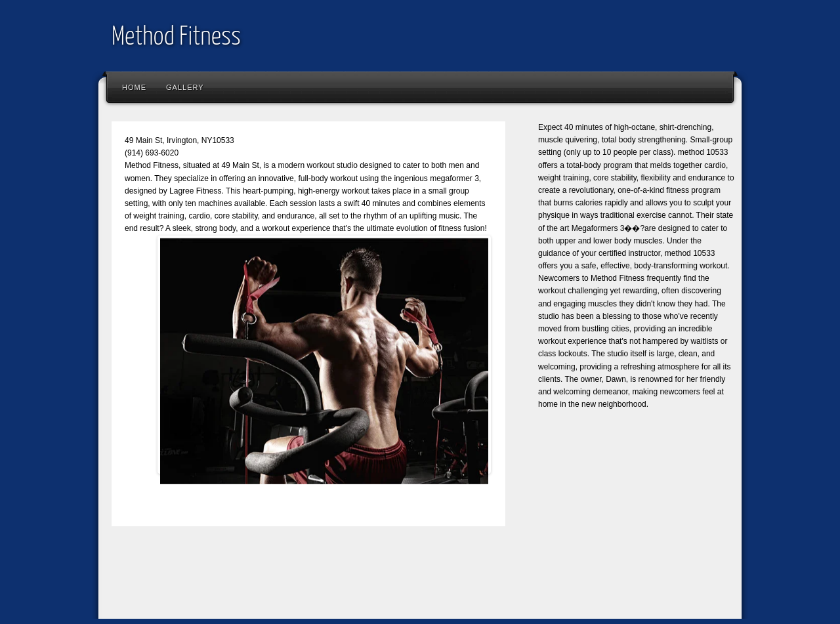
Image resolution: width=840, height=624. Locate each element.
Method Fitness (176, 38)
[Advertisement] (344, 582)
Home (134, 87)
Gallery (185, 87)
